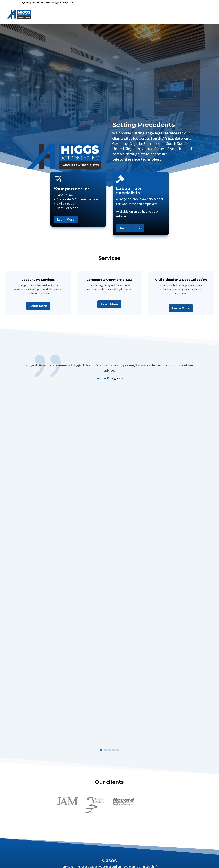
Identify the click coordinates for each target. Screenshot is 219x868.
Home (121, 15)
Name (47, 696)
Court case (48, 561)
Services (135, 15)
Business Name (100, 715)
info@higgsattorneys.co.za (153, 693)
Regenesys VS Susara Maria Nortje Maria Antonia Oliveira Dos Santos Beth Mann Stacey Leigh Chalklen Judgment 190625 (169, 578)
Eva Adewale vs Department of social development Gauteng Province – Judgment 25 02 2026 (49, 582)
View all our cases (109, 617)
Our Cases (156, 15)
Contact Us (205, 15)
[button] (101, 406)
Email (100, 696)
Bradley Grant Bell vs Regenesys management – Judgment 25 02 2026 (167, 547)
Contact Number (47, 715)
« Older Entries (30, 609)
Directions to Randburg (158, 707)
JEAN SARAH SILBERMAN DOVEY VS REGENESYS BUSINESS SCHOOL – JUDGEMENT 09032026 (105, 549)
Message (73, 762)
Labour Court (63, 561)
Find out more (130, 228)
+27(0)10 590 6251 (148, 687)
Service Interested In (73, 736)
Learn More (66, 219)
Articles (174, 15)
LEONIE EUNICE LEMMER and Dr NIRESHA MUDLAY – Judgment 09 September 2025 (108, 579)
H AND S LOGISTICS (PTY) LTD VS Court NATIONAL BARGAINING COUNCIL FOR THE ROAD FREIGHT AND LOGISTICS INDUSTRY (49, 550)
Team (188, 15)
